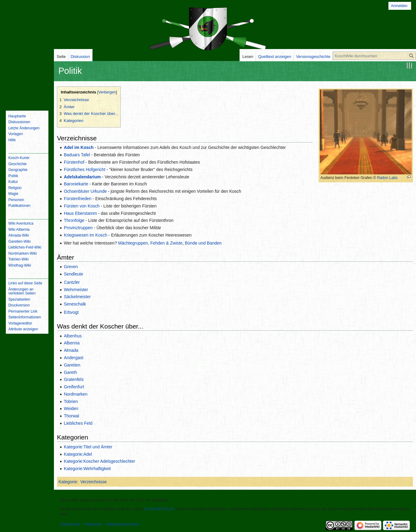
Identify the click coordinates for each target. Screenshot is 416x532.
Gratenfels (74, 379)
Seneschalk (75, 304)
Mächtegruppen (133, 243)
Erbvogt (71, 312)
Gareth (70, 372)
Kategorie (68, 482)
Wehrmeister (76, 290)
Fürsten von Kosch (82, 206)
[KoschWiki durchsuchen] (374, 56)
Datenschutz (70, 524)
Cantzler (72, 282)
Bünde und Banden (203, 243)
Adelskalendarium (82, 177)
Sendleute (73, 274)
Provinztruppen (78, 228)
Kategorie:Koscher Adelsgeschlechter (99, 461)
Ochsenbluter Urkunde (85, 191)
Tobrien (71, 401)
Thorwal (71, 416)
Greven (71, 267)
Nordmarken (76, 394)
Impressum (93, 524)
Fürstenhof (74, 162)
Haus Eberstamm (80, 213)
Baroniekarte (76, 184)
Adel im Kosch (79, 147)
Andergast (74, 358)
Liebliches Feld (78, 423)
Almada (71, 350)
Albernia (72, 343)
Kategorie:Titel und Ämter (88, 447)
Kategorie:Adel (78, 454)
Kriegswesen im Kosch (85, 235)
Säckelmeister (77, 297)
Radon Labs (387, 178)
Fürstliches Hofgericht (84, 169)
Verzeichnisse (93, 482)
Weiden (71, 408)
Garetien (72, 365)
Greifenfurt (74, 387)
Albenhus (73, 336)
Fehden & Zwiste (166, 243)
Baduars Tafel (77, 155)
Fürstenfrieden (78, 199)
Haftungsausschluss (122, 524)
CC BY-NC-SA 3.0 (159, 509)
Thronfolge (74, 220)
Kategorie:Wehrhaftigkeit (87, 469)
